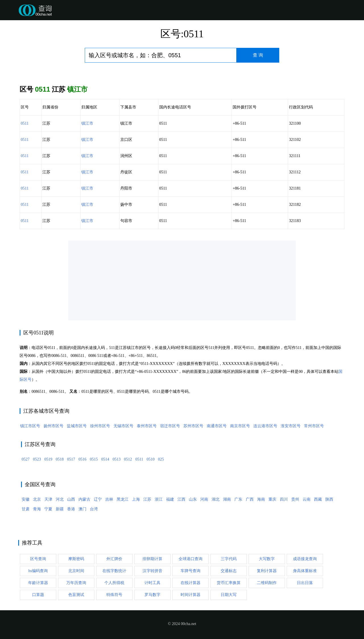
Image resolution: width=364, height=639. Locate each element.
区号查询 (38, 559)
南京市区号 (240, 426)
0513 (117, 459)
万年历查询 (76, 583)
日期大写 (229, 595)
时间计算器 (191, 595)
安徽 (26, 499)
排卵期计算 (152, 559)
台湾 (94, 509)
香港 (71, 509)
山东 (193, 499)
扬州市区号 (53, 426)
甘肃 (26, 509)
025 (161, 459)
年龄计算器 (38, 583)
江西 (181, 499)
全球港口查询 (191, 559)
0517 (71, 459)
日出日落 (305, 583)
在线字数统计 (114, 571)
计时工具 (152, 583)
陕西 (329, 499)
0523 (37, 459)
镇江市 (87, 123)
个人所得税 (114, 583)
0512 (128, 459)
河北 (60, 499)
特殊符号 (114, 595)
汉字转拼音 (152, 571)
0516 (82, 459)
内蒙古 (84, 499)
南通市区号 (217, 426)
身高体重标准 (305, 571)
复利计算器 (267, 571)
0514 (105, 459)
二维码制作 (267, 583)
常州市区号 (314, 426)
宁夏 (48, 509)
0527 (26, 459)
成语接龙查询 (305, 559)
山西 (71, 499)
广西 (250, 499)
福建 (170, 499)
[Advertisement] (182, 280)
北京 (37, 499)
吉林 (109, 499)
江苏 (147, 499)
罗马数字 (152, 595)
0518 (60, 459)
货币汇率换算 (229, 583)
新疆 (60, 509)
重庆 (272, 499)
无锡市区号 (123, 426)
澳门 (82, 509)
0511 (25, 123)
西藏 (318, 499)
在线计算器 (191, 583)
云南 (307, 499)
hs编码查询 (38, 571)
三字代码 (229, 559)
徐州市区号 (100, 426)
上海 (136, 499)
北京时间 (76, 571)
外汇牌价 (114, 559)
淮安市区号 (291, 426)
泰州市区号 (147, 426)
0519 (48, 459)
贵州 (295, 499)
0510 (150, 459)
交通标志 (229, 571)
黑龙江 (123, 499)
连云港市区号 (265, 426)
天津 (48, 499)
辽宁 (98, 499)
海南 (261, 499)
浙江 (159, 499)
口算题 (38, 595)
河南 (204, 499)
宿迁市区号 (170, 426)
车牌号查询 (191, 571)
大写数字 (267, 559)
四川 (284, 499)
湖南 (227, 499)
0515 (94, 459)
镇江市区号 (30, 426)
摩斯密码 (76, 559)
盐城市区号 (77, 426)
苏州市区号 (193, 426)
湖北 (216, 499)
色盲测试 (76, 595)
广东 (238, 499)
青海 (37, 509)
